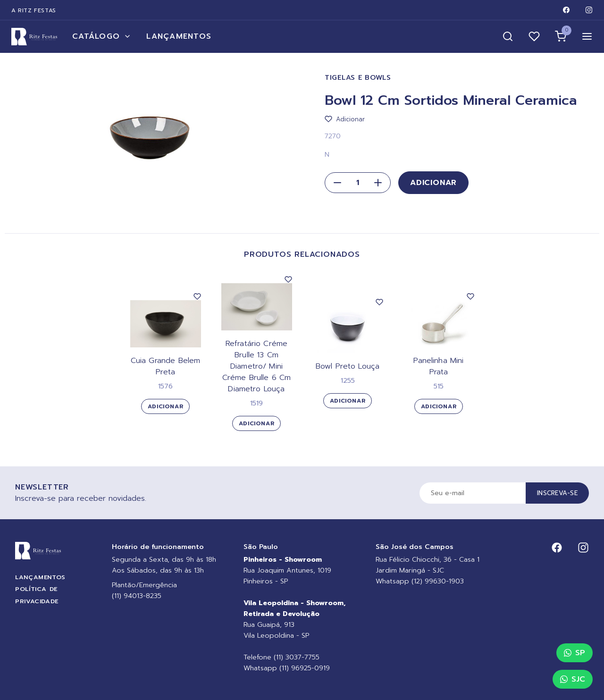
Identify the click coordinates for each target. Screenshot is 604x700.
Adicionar (433, 183)
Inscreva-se (557, 493)
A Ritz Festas (34, 10)
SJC (573, 679)
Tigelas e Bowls (358, 78)
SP (575, 653)
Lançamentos (179, 36)
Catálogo (102, 36)
